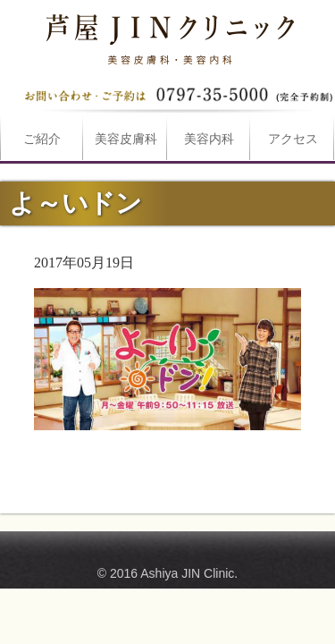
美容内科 (209, 139)
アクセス (293, 139)
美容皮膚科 (126, 139)
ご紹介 (42, 139)
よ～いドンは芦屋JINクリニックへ (168, 36)
